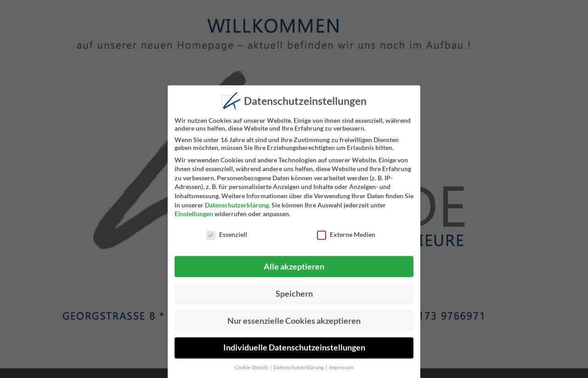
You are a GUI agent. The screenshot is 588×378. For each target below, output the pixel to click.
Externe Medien (346, 238)
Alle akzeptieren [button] (294, 270)
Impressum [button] (341, 372)
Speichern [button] (294, 297)
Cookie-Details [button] (252, 372)
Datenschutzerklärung (237, 209)
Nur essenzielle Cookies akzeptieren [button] (294, 324)
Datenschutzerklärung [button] (299, 372)
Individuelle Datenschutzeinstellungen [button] (294, 352)
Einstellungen (194, 218)
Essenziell (227, 238)
